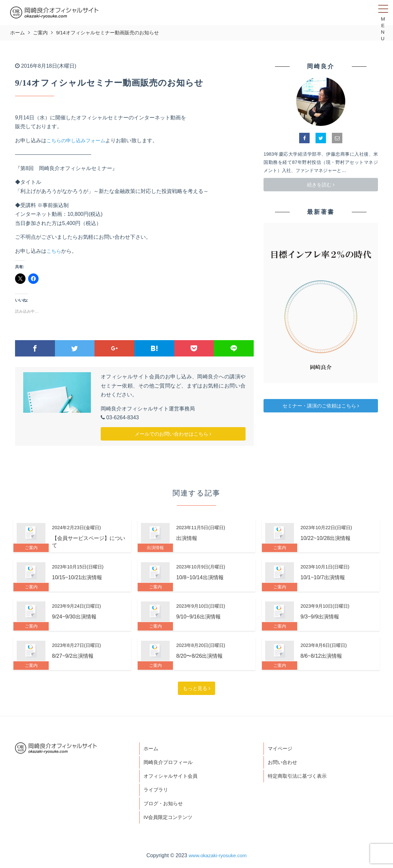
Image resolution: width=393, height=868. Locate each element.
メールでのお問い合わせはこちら (173, 434)
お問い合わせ (283, 763)
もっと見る (196, 688)
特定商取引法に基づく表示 (299, 778)
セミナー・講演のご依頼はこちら (321, 406)
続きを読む (321, 185)
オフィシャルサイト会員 (172, 778)
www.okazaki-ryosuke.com (218, 859)
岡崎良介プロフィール (170, 763)
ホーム (151, 749)
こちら (54, 251)
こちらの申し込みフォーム (78, 140)
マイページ (281, 749)
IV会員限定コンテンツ (170, 820)
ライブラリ (157, 792)
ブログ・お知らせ (164, 806)
